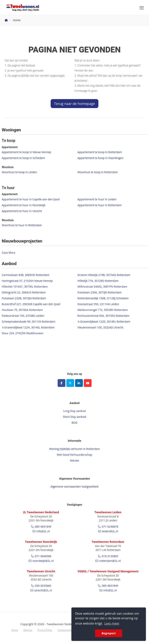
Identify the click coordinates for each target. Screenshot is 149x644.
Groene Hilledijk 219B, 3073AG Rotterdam (104, 275)
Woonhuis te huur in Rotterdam (22, 225)
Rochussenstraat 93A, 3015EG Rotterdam (103, 316)
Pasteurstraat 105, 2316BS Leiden (23, 316)
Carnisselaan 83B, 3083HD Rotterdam (26, 275)
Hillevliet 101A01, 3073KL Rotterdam (25, 287)
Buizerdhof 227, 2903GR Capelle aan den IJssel (31, 304)
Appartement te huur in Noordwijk (24, 205)
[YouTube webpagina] (88, 383)
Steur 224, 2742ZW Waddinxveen (23, 333)
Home (15, 630)
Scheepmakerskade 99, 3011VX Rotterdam (29, 322)
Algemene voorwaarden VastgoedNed (74, 486)
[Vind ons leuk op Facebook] (62, 383)
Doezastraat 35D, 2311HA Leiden (98, 304)
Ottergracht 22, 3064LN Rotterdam (24, 292)
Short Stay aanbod (74, 417)
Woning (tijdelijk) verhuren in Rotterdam (75, 449)
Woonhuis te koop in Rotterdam (98, 172)
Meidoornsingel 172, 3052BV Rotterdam (103, 310)
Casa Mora (8, 253)
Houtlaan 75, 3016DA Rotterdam (22, 310)
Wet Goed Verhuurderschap (74, 455)
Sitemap (28, 630)
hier (123, 86)
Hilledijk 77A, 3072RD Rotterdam (98, 281)
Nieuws (74, 460)
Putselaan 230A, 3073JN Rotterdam (100, 292)
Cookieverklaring (67, 630)
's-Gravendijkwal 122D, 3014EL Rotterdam (104, 322)
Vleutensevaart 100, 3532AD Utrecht (100, 327)
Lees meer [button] (112, 623)
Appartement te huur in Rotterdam (100, 205)
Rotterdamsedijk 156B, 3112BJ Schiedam (103, 298)
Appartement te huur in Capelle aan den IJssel (31, 199)
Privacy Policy (45, 630)
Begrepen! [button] (109, 633)
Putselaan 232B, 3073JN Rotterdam (24, 298)
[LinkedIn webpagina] (79, 383)
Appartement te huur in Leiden (97, 199)
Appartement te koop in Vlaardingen (100, 158)
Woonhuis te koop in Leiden (19, 172)
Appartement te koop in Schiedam (23, 158)
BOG (74, 423)
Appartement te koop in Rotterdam (100, 152)
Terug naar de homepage (74, 104)
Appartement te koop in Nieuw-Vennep (26, 152)
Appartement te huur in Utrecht (22, 211)
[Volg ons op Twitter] (70, 383)
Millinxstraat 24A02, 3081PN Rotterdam (102, 287)
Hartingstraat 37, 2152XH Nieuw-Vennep (27, 281)
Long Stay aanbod (74, 411)
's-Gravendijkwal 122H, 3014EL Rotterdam (28, 327)
